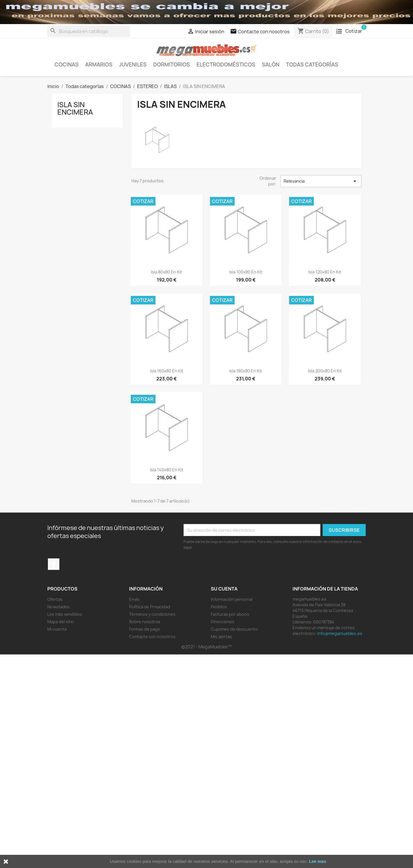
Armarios (99, 65)
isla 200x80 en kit (325, 371)
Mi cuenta (57, 629)
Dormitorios (172, 65)
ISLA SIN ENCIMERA (75, 108)
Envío (134, 599)
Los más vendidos (65, 614)
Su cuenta (224, 589)
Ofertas (55, 599)
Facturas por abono (230, 614)
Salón (271, 65)
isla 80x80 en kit (166, 272)
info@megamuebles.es (340, 633)
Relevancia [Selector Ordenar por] (321, 181)
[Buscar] (89, 31)
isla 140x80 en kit (167, 470)
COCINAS (67, 65)
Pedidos (219, 607)
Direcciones (223, 622)
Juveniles (133, 65)
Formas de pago (145, 629)
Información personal (232, 599)
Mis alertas (221, 637)
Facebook (54, 564)
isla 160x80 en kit (167, 371)
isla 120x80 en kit (325, 272)
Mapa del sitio (61, 622)
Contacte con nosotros (152, 637)
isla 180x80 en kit (246, 371)
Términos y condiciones (152, 614)
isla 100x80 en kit (246, 272)
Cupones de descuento (234, 629)
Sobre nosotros (145, 622)
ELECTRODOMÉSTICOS (226, 65)
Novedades (59, 607)
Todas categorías (312, 65)
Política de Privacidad (150, 607)
